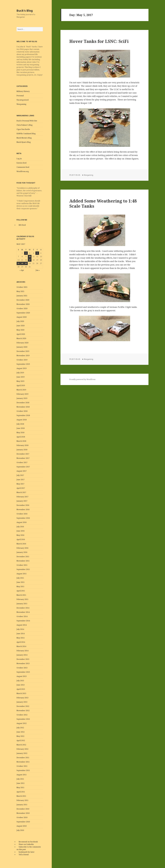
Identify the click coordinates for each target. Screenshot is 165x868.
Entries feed (21, 163)
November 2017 (23, 458)
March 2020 (21, 338)
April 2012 (21, 740)
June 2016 (21, 531)
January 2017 (22, 501)
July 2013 (20, 681)
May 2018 (20, 433)
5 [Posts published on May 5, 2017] (37, 253)
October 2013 (22, 668)
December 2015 (23, 557)
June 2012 (21, 732)
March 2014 (21, 646)
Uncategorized (23, 100)
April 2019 (21, 385)
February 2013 (22, 698)
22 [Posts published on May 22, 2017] (22, 263)
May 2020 (20, 330)
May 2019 (20, 381)
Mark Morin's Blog (24, 138)
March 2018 (21, 441)
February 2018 (22, 445)
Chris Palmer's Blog (25, 125)
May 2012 (20, 736)
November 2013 (23, 663)
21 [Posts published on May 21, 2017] (18, 263)
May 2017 (20, 484)
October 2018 (22, 411)
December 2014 (23, 608)
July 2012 (20, 728)
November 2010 (23, 813)
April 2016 (21, 539)
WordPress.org (23, 171)
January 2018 (22, 450)
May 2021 (20, 291)
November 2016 (23, 509)
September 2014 (23, 621)
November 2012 (23, 711)
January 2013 (22, 702)
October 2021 (22, 287)
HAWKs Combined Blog (26, 134)
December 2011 (23, 758)
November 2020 (23, 304)
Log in (19, 159)
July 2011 (20, 779)
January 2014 (22, 655)
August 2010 (22, 826)
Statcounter (6, 866)
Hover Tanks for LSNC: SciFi (99, 41)
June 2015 (21, 582)
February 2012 (22, 749)
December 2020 (23, 300)
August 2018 (22, 420)
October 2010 (22, 817)
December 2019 (23, 351)
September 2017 (23, 467)
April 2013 (21, 689)
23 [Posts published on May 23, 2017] (26, 263)
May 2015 (20, 586)
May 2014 (20, 638)
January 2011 (22, 805)
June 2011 (21, 783)
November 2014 (23, 612)
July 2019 (20, 373)
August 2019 (22, 368)
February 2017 (22, 497)
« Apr (22, 270)
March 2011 (21, 796)
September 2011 (23, 770)
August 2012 (22, 723)
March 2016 (21, 544)
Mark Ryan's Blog (24, 142)
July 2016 (20, 527)
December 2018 (23, 403)
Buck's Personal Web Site (27, 121)
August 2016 (22, 522)
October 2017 (22, 462)
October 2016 (22, 514)
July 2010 (20, 830)
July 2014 (20, 629)
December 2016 (23, 505)
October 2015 (22, 565)
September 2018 (23, 415)
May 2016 (20, 535)
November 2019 (23, 356)
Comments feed (23, 167)
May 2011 (20, 787)
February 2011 (22, 800)
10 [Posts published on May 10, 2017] (30, 257)
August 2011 (22, 775)
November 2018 (23, 407)
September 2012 (23, 719)
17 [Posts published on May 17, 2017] (30, 260)
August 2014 (22, 625)
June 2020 (21, 326)
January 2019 (22, 398)
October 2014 (22, 616)
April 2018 (21, 437)
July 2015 (20, 578)
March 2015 (21, 595)
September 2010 (23, 822)
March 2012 (21, 745)
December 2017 (23, 454)
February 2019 (22, 394)
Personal (20, 96)
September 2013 (23, 672)
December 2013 (23, 659)
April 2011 (21, 792)
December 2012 (23, 706)
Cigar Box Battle (23, 129)
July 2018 (20, 424)
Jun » (38, 270)
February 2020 (22, 343)
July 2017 (20, 475)
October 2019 (22, 360)
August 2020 (22, 317)
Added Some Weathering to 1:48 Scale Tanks (103, 203)
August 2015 (22, 574)
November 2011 (23, 762)
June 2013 (21, 685)
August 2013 (22, 676)
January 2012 (22, 753)
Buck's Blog (25, 11)
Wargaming (21, 104)
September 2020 (23, 313)
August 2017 (22, 471)
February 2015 (22, 599)
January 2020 (22, 347)
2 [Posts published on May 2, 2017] (26, 253)
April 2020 (21, 334)
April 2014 (21, 642)
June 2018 (21, 428)
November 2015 (23, 561)
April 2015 (21, 591)
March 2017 (21, 492)
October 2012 (22, 715)
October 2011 (22, 766)
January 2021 (22, 296)
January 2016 (22, 552)
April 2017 (21, 488)
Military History (23, 91)
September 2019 (23, 364)
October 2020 (22, 308)
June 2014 (21, 634)
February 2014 (22, 651)
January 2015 (22, 604)
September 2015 (23, 569)
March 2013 (21, 693)
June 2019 (21, 377)
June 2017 (21, 480)
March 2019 (21, 390)
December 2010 (23, 809)
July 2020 (20, 321)
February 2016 (22, 548)
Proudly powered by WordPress (82, 379)
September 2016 (23, 518)
